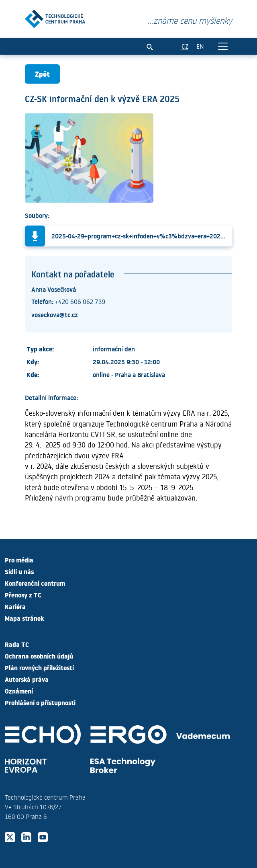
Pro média (19, 560)
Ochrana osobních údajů (39, 656)
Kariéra (15, 606)
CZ (185, 46)
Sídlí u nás (19, 571)
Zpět (42, 74)
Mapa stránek (24, 618)
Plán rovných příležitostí (39, 667)
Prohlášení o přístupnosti (40, 702)
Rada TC (17, 644)
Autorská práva (27, 679)
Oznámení (19, 691)
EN (200, 46)
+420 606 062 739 (80, 301)
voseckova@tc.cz (55, 314)
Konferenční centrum (35, 583)
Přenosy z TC (23, 595)
